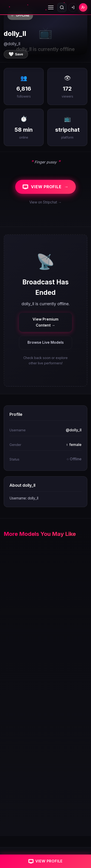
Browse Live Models (46, 342)
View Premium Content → (45, 322)
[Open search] (62, 7)
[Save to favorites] (16, 54)
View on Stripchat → (45, 202)
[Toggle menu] (51, 7)
